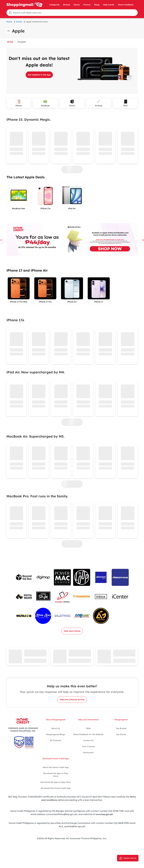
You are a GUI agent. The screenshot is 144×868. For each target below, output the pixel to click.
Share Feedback (126, 5)
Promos (87, 5)
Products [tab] (22, 42)
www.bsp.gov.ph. (104, 814)
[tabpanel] (72, 357)
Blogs (97, 5)
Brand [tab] (10, 42)
